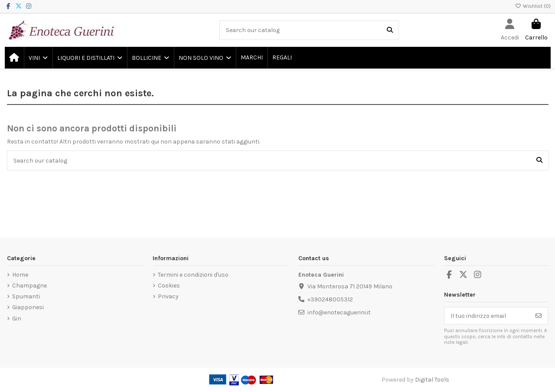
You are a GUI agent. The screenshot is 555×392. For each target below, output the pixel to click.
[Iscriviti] (539, 316)
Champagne (29, 286)
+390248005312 (330, 299)
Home (20, 275)
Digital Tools (432, 380)
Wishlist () (533, 6)
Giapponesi (28, 307)
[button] (38, 58)
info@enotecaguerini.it (339, 312)
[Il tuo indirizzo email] (487, 316)
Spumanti (26, 296)
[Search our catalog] (390, 30)
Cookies (169, 286)
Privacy (168, 296)
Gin (17, 318)
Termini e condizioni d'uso (193, 275)
